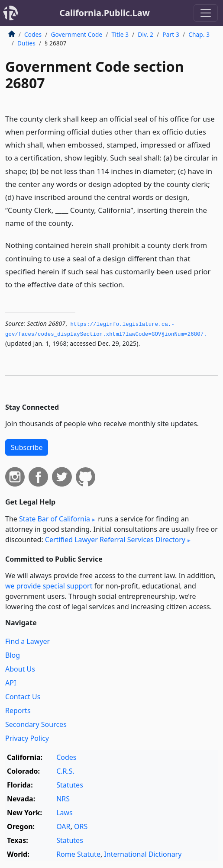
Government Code (76, 34)
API (11, 683)
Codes (33, 34)
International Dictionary (143, 854)
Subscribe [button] (27, 447)
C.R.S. (65, 771)
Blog (13, 655)
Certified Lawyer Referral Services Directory (115, 540)
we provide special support (49, 586)
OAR (63, 826)
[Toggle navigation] (206, 13)
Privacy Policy (27, 738)
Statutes (70, 785)
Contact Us (23, 697)
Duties (26, 43)
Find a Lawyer (27, 641)
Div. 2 (145, 34)
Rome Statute (78, 854)
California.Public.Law (105, 13)
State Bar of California (55, 519)
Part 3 (171, 34)
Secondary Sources (36, 724)
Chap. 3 (199, 34)
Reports (18, 710)
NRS (63, 799)
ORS (81, 826)
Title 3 (120, 34)
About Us (20, 669)
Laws (65, 813)
